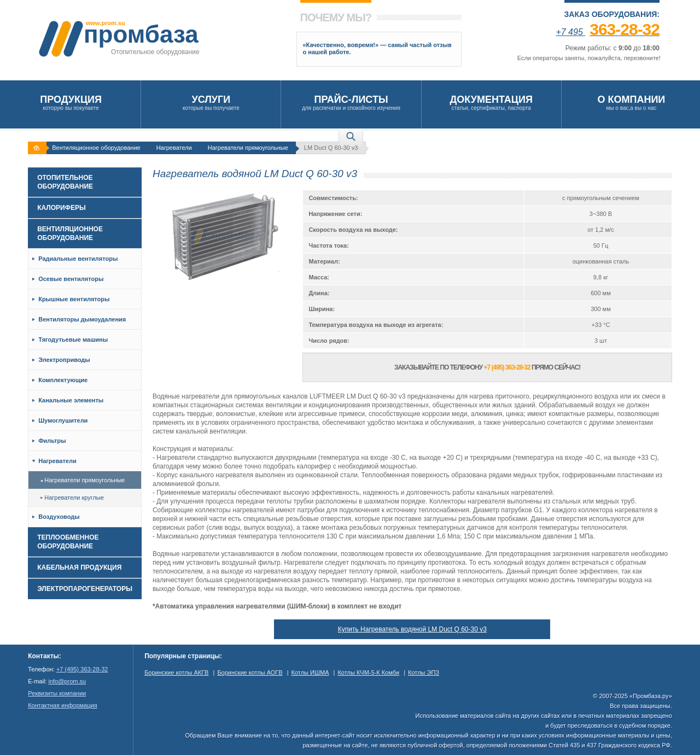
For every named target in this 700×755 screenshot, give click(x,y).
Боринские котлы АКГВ (176, 672)
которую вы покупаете (71, 103)
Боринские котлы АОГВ (250, 672)
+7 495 (608, 32)
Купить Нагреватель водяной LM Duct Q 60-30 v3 (412, 629)
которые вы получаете (211, 103)
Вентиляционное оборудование (96, 148)
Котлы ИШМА (310, 672)
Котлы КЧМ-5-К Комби (368, 672)
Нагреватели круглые (72, 498)
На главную (38, 148)
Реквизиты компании (57, 693)
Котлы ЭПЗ (424, 672)
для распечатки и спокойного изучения (351, 103)
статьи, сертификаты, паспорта (491, 103)
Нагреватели (174, 148)
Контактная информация (62, 705)
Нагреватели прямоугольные (248, 148)
